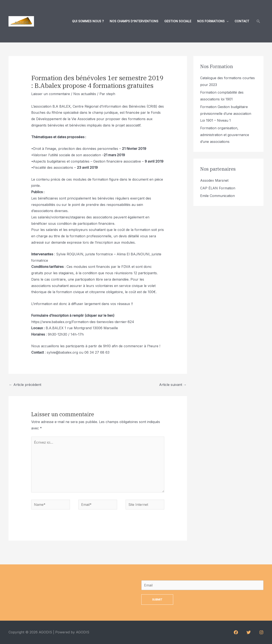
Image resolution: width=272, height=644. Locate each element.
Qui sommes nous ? (88, 21)
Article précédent (25, 385)
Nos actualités (85, 94)
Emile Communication (217, 196)
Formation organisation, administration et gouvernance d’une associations (225, 135)
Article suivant (173, 385)
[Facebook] (236, 632)
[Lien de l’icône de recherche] (258, 21)
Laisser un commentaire (51, 94)
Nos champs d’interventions (134, 21)
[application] (227, 21)
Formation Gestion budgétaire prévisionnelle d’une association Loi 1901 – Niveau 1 (226, 114)
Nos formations (213, 21)
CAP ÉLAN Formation (218, 188)
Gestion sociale (178, 21)
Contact (242, 21)
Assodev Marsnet (214, 180)
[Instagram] (261, 632)
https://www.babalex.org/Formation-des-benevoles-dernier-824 (83, 322)
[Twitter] (249, 632)
